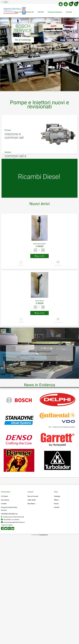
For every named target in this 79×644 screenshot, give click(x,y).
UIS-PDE (41, 12)
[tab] (69, 13)
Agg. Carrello (39, 256)
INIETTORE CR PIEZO (39, 244)
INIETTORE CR (40, 301)
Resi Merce (31, 504)
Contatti (4, 504)
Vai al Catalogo (23, 40)
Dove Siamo (5, 500)
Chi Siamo (5, 496)
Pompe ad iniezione (55, 12)
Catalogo (57, 496)
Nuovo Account (33, 496)
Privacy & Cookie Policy (9, 507)
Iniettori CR (30, 12)
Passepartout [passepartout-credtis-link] (43, 535)
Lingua (6, 2)
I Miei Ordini (32, 500)
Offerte (56, 500)
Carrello (57, 507)
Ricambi (69, 12)
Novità (56, 504)
